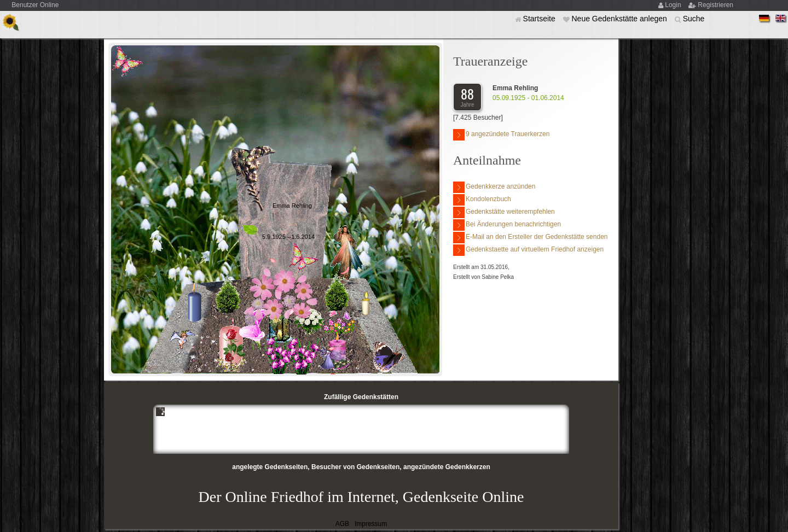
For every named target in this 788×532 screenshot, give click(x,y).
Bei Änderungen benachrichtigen (507, 225)
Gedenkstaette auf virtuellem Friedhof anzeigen (528, 250)
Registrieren (715, 5)
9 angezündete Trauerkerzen (501, 135)
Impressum (371, 524)
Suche (694, 19)
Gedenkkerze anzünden (494, 187)
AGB (342, 524)
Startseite (540, 19)
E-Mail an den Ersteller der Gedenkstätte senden (530, 238)
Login (674, 5)
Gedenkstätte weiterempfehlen (504, 212)
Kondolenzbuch (482, 200)
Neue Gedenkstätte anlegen (620, 19)
